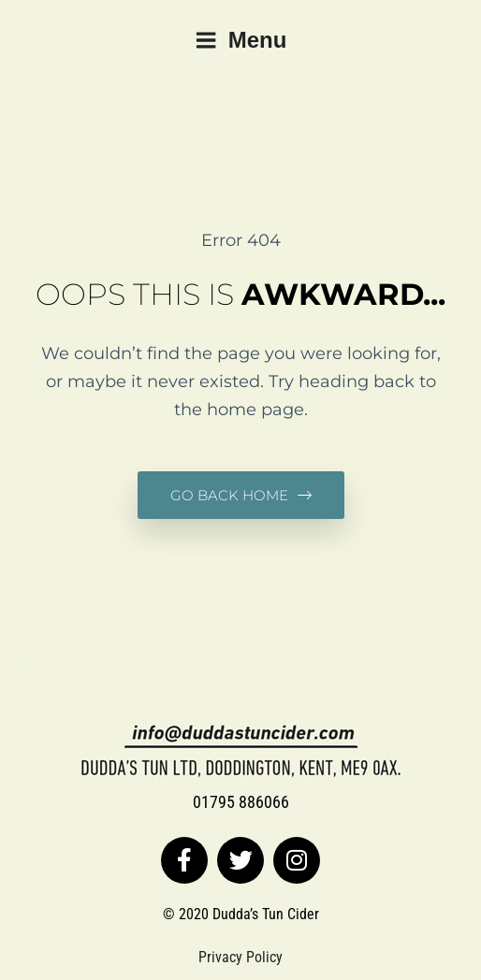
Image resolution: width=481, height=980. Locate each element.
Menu (241, 40)
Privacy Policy (240, 957)
